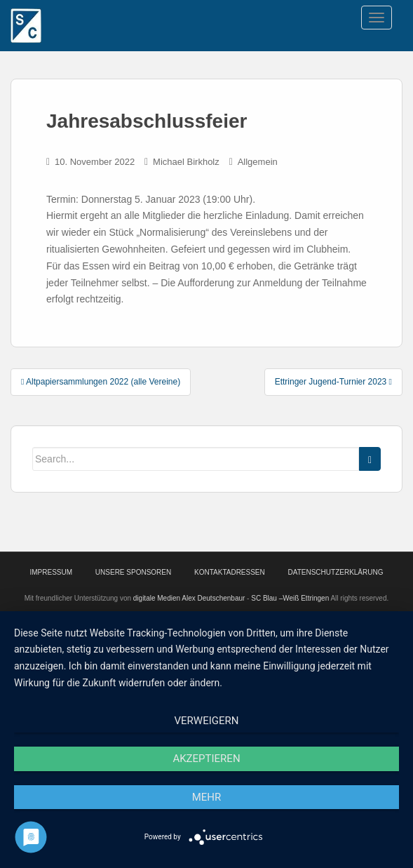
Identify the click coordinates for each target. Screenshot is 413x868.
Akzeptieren (206, 759)
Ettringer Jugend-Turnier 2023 (333, 382)
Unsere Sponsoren (133, 572)
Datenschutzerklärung (336, 572)
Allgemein (258, 162)
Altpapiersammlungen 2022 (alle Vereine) (101, 382)
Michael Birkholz (186, 162)
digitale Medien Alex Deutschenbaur (189, 598)
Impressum (52, 572)
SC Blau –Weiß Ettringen (290, 598)
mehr (207, 797)
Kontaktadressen (230, 572)
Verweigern (207, 721)
